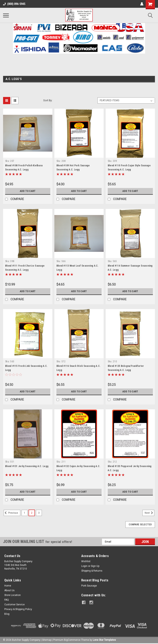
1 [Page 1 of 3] (25, 513)
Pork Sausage (89, 586)
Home (8, 586)
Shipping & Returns (92, 571)
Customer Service (14, 605)
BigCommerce (72, 640)
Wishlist (86, 561)
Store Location (13, 595)
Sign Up (95, 566)
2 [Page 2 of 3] (32, 513)
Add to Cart (28, 191)
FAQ (7, 600)
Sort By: (48, 100)
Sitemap (47, 640)
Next (149, 513)
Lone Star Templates (104, 640)
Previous (11, 513)
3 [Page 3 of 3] (39, 513)
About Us (9, 590)
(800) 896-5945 (14, 4)
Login (84, 566)
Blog (7, 614)
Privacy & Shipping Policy (18, 609)
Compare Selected (140, 525)
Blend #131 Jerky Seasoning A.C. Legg (27, 466)
